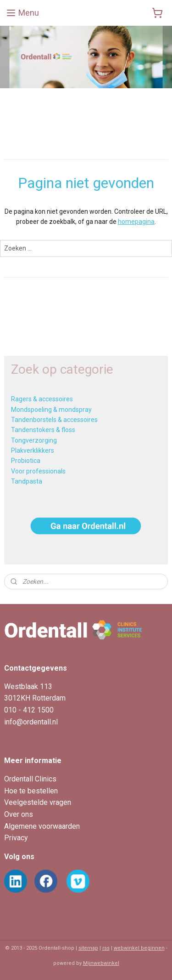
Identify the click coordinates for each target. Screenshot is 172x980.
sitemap (88, 948)
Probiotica (26, 461)
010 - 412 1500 (29, 710)
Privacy (16, 838)
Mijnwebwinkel (101, 963)
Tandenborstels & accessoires (54, 420)
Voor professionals (38, 471)
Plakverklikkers (33, 450)
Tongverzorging (34, 440)
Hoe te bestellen (31, 791)
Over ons (19, 814)
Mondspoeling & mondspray (51, 410)
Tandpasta (27, 481)
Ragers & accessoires (42, 399)
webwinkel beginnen (139, 948)
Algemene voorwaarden (42, 826)
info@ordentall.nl (31, 722)
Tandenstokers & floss (43, 430)
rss (106, 948)
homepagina (136, 222)
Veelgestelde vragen (38, 802)
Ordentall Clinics (30, 779)
